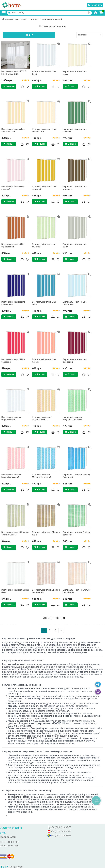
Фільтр (29, 35)
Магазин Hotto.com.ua (16, 19)
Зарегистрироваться (11, 828)
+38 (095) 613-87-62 (61, 827)
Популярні (89, 35)
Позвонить (95, 5)
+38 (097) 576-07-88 (61, 836)
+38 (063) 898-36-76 (61, 831)
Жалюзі (36, 19)
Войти (3, 833)
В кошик (9, 86)
